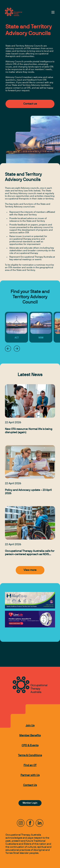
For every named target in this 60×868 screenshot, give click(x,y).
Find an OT (30, 765)
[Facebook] (30, 823)
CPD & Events (30, 745)
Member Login (30, 803)
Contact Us (30, 785)
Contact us (30, 104)
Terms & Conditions (30, 755)
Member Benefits (30, 736)
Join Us (30, 726)
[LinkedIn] (39, 823)
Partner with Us (30, 775)
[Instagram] (21, 823)
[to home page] (14, 12)
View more (30, 570)
